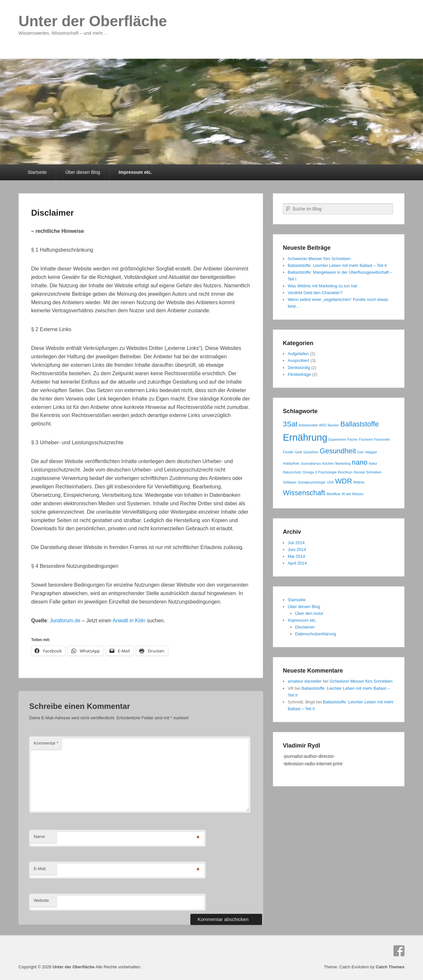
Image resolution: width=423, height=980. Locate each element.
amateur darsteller (305, 681)
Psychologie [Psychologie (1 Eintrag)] (327, 472)
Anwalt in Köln (129, 621)
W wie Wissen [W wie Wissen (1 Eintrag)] (352, 494)
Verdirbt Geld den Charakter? (315, 293)
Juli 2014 (296, 543)
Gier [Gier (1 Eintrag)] (360, 452)
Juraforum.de (65, 621)
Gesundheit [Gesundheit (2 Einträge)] (338, 451)
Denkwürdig (299, 368)
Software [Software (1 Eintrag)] (290, 482)
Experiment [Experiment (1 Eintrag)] (337, 439)
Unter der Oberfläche (93, 21)
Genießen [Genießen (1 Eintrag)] (311, 452)
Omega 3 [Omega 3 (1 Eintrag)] (310, 472)
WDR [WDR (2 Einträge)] (344, 481)
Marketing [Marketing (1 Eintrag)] (343, 463)
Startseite (37, 172)
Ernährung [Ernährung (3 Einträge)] (305, 437)
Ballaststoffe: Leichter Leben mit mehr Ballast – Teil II (337, 265)
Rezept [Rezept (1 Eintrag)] (359, 472)
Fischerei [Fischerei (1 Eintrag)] (366, 439)
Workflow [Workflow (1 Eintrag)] (333, 494)
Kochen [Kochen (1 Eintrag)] (328, 463)
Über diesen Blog (83, 172)
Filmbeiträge (299, 374)
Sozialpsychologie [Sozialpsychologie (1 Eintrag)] (312, 482)
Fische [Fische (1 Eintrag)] (352, 439)
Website (41, 900)
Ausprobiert (298, 360)
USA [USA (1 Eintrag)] (330, 482)
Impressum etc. (135, 172)
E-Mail (40, 869)
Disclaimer (53, 213)
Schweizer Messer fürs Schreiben (319, 259)
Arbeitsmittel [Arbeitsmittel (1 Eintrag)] (308, 425)
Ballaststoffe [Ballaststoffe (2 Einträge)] (360, 424)
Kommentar (46, 743)
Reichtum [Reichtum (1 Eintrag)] (345, 472)
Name (39, 837)
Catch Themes (390, 967)
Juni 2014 (297, 550)
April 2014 (297, 563)
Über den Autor (309, 613)
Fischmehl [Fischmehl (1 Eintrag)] (382, 439)
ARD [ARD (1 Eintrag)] (323, 425)
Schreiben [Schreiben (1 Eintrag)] (374, 472)
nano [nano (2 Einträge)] (360, 462)
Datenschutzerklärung (316, 634)
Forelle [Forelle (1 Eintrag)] (288, 452)
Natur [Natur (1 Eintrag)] (373, 463)
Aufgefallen (298, 354)
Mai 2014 (296, 556)
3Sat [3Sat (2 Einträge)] (290, 424)
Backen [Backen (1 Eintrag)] (333, 425)
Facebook (399, 951)
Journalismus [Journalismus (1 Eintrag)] (311, 463)
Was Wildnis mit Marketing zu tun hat (322, 286)
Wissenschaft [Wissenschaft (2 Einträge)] (304, 493)
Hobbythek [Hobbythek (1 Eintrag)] (291, 463)
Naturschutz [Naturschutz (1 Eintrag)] (292, 472)
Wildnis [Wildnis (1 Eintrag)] (359, 482)
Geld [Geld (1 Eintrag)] (298, 452)
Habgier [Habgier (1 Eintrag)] (371, 452)
